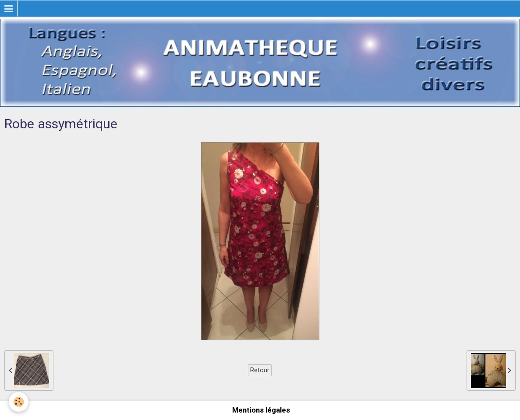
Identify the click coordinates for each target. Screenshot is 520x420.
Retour (260, 370)
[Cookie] (19, 402)
